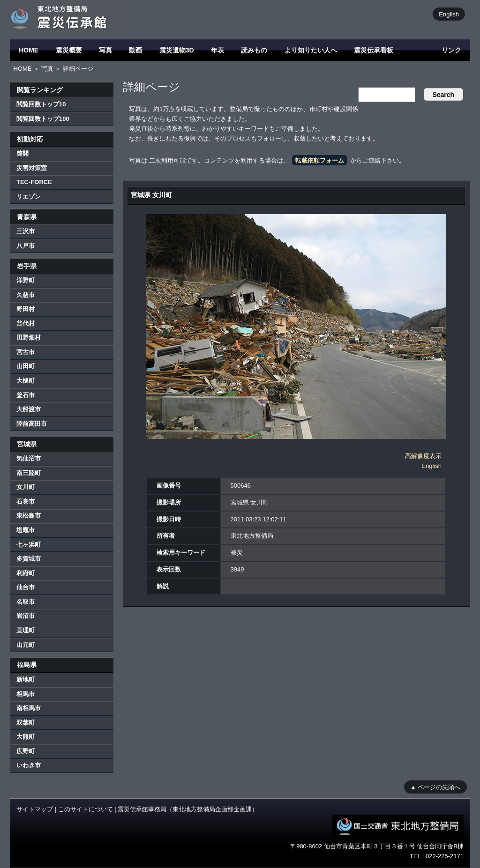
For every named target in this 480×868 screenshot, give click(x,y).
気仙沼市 (29, 458)
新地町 (26, 679)
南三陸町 (29, 473)
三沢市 (26, 231)
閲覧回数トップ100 (43, 119)
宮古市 (26, 352)
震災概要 (69, 50)
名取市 (26, 602)
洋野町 (26, 280)
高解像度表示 (423, 456)
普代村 (26, 323)
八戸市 (26, 246)
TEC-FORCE (34, 182)
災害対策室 (32, 168)
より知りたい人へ (311, 50)
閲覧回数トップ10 (41, 104)
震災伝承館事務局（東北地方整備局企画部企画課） (188, 809)
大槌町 (26, 381)
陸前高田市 (32, 424)
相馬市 (26, 694)
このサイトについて (86, 809)
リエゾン (29, 197)
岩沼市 (26, 616)
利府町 (26, 573)
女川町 (26, 487)
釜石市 (26, 395)
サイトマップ (35, 809)
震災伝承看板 (374, 50)
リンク (451, 50)
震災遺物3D (177, 50)
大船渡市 (29, 409)
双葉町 (26, 723)
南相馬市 (29, 708)
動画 (135, 50)
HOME (29, 50)
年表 (217, 50)
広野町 (26, 751)
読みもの (254, 50)
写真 (105, 50)
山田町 (26, 366)
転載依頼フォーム (320, 160)
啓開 (22, 153)
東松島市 (29, 516)
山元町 (26, 645)
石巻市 (26, 501)
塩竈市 (26, 530)
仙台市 (26, 587)
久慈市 (26, 295)
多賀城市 (29, 559)
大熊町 (26, 737)
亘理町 (26, 630)
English (449, 14)
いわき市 (29, 765)
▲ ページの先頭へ (435, 787)
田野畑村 (29, 338)
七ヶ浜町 (29, 545)
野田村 (26, 309)
